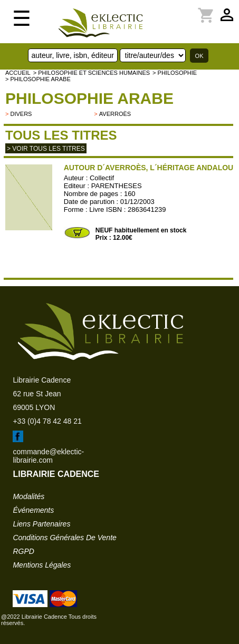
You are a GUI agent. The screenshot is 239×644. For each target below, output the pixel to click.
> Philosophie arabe (38, 79)
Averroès (115, 114)
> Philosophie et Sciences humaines (92, 73)
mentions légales (42, 565)
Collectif (102, 178)
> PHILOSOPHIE (175, 73)
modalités (28, 496)
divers (21, 114)
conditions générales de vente (64, 538)
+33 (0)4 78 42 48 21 (47, 421)
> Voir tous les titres (46, 149)
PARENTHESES (117, 186)
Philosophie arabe (89, 98)
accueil (18, 73)
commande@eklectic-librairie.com (48, 456)
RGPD (23, 551)
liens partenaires (41, 524)
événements (33, 510)
